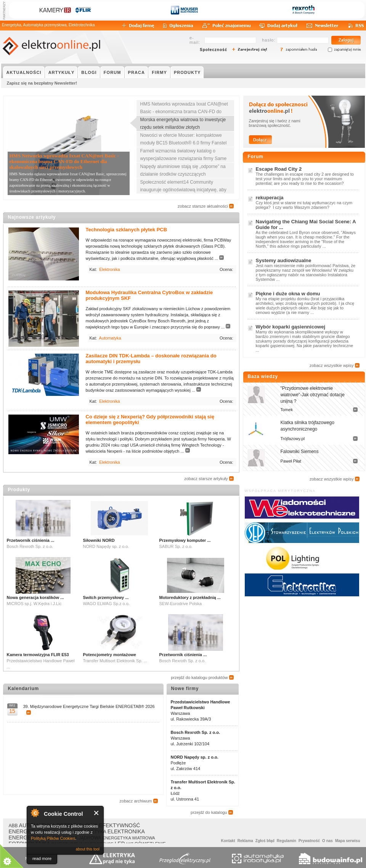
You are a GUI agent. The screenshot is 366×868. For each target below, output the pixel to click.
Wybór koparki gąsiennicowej (291, 327)
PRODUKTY (187, 72)
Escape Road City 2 (279, 169)
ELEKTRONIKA (126, 831)
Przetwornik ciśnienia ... (31, 540)
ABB (13, 826)
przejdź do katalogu (209, 812)
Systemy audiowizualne (284, 260)
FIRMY (159, 72)
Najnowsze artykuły (32, 217)
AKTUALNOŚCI (24, 72)
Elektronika (109, 269)
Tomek (287, 410)
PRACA (137, 72)
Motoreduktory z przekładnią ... (190, 597)
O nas (327, 841)
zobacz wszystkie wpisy (332, 365)
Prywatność (309, 841)
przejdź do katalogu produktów (199, 677)
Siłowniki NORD (99, 540)
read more (42, 858)
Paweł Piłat (291, 461)
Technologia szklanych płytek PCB (127, 230)
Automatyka (110, 338)
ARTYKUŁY (62, 72)
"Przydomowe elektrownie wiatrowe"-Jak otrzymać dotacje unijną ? (313, 395)
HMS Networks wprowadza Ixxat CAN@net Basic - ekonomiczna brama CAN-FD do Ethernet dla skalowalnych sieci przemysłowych (64, 161)
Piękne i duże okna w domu (288, 294)
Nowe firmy (185, 689)
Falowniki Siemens (300, 452)
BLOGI (89, 72)
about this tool (88, 849)
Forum (256, 157)
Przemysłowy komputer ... (185, 540)
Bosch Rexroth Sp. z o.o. (196, 732)
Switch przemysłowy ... (106, 597)
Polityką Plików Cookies (53, 838)
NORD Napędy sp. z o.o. (195, 757)
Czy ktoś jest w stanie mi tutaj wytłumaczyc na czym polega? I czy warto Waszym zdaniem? (304, 205)
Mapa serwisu (348, 841)
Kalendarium (24, 689)
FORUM (112, 72)
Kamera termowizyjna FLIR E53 (38, 655)
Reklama (245, 841)
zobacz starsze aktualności (203, 206)
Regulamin (287, 841)
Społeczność (213, 50)
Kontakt (228, 841)
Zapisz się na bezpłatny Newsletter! (42, 83)
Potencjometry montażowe (110, 655)
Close (97, 813)
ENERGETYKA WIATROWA (129, 838)
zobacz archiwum (136, 801)
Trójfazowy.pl (293, 439)
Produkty (19, 490)
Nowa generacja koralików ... (35, 597)
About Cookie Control (35, 813)
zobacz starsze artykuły (206, 479)
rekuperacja (270, 198)
